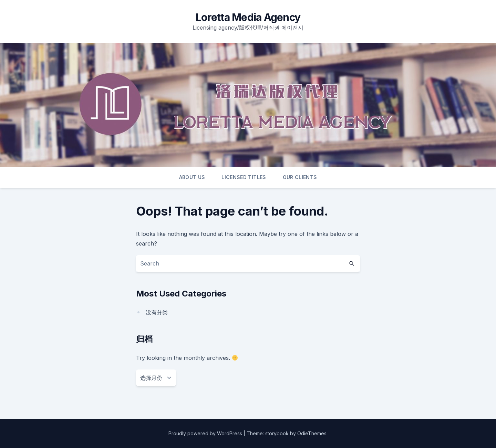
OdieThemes (312, 433)
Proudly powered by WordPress (206, 433)
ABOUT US (192, 177)
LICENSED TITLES (244, 177)
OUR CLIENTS (300, 177)
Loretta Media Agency (248, 17)
